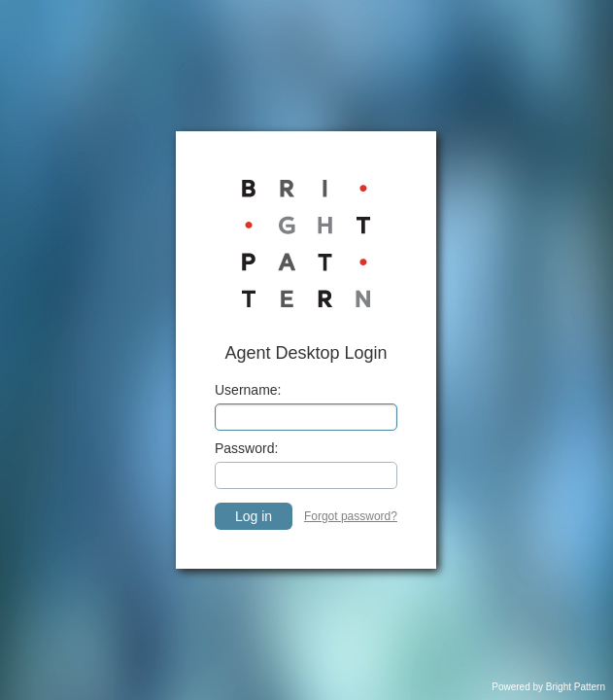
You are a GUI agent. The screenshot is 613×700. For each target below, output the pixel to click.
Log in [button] (254, 516)
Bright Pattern (576, 687)
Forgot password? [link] (351, 516)
